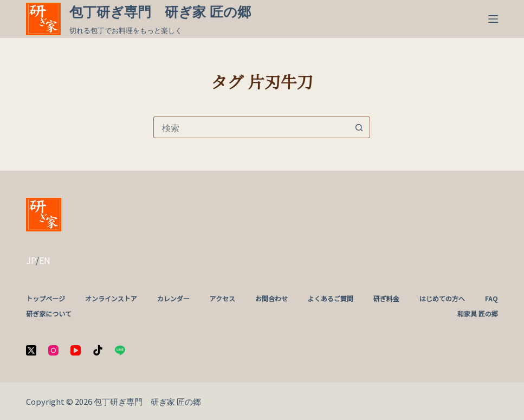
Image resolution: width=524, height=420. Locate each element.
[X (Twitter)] (31, 350)
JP (31, 260)
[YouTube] (76, 350)
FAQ (491, 299)
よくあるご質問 (331, 299)
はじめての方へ (442, 299)
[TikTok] (98, 350)
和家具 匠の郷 (478, 314)
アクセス (222, 299)
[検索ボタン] (359, 127)
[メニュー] (493, 19)
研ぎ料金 (386, 299)
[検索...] (251, 127)
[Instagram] (53, 350)
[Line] (120, 350)
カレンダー (173, 299)
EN (45, 260)
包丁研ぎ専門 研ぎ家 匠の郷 (160, 12)
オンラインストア (111, 299)
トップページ (46, 299)
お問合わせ (271, 299)
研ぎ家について (49, 314)
